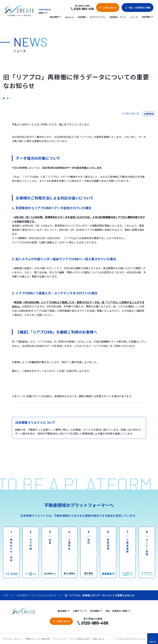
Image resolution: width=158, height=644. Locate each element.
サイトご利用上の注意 (79, 639)
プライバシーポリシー (12, 639)
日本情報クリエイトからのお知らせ (37, 595)
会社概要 (82, 17)
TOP (6, 595)
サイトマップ (59, 639)
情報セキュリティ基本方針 (38, 639)
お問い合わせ (98, 639)
